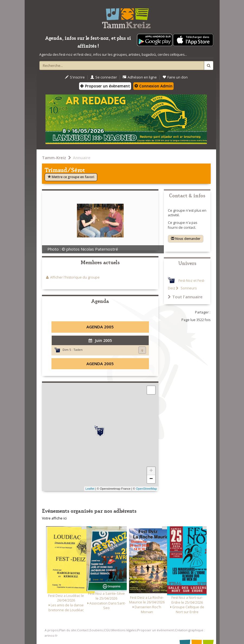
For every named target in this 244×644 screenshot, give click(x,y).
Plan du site (68, 630)
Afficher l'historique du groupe (75, 277)
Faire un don (175, 77)
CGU (107, 630)
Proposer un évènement (105, 86)
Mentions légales (124, 630)
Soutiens (96, 630)
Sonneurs (188, 288)
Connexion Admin (153, 86)
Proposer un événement (156, 630)
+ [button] (151, 471)
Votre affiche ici (54, 518)
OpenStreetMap (147, 489)
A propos (51, 630)
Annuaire (82, 158)
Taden (78, 350)
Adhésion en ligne (140, 77)
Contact (83, 630)
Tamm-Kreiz (54, 158)
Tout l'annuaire (185, 297)
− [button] (151, 479)
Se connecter (104, 77)
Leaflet (90, 489)
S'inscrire (75, 77)
